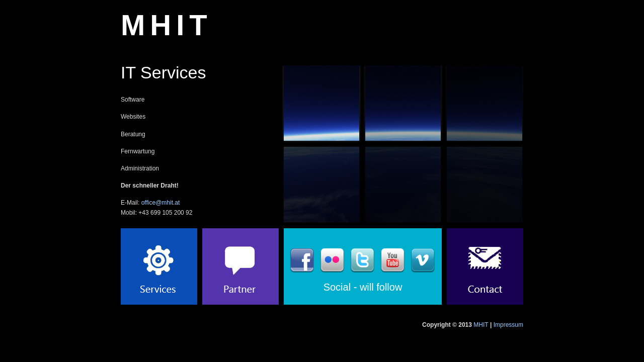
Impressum (508, 325)
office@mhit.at (161, 203)
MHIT (167, 25)
